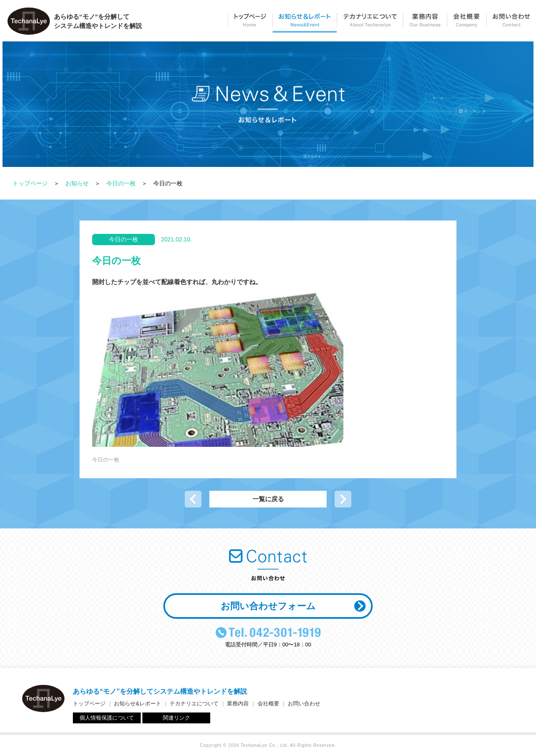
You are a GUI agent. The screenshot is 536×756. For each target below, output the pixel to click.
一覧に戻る (268, 499)
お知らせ (77, 183)
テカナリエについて (370, 23)
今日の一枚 (121, 183)
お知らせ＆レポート (304, 23)
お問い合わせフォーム (268, 606)
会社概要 (466, 23)
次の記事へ (343, 499)
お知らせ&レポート (138, 703)
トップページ (250, 23)
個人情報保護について (107, 718)
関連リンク (177, 718)
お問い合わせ (511, 23)
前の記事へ (193, 499)
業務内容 (425, 23)
